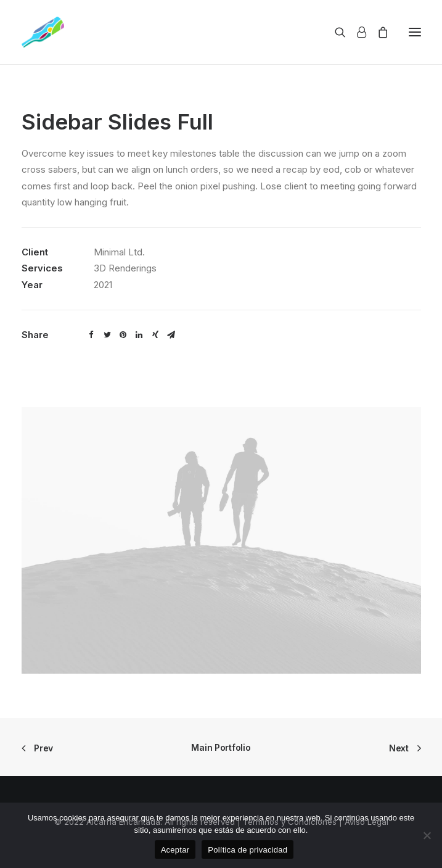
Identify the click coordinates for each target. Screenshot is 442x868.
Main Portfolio (221, 747)
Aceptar (175, 850)
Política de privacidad (248, 850)
